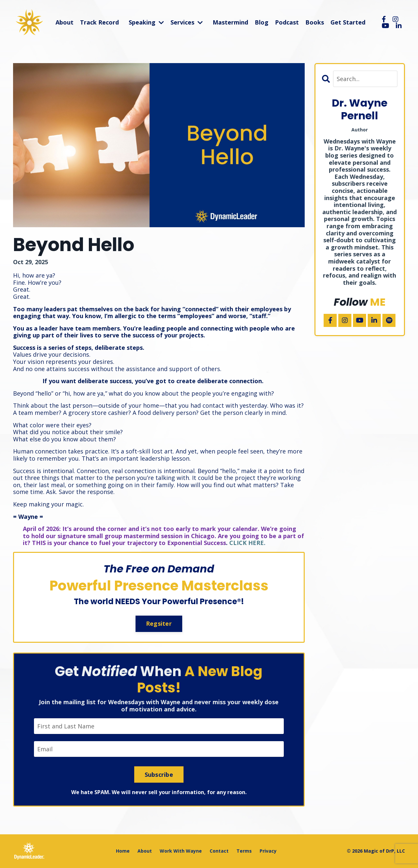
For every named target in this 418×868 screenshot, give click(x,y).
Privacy (268, 851)
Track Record (99, 23)
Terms (244, 851)
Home (123, 851)
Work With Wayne (181, 851)
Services (187, 23)
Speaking (146, 23)
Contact (219, 851)
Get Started (348, 23)
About (64, 23)
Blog (262, 23)
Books (315, 23)
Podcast (287, 23)
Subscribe (159, 774)
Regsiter (159, 623)
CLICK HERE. (247, 543)
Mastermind (230, 23)
